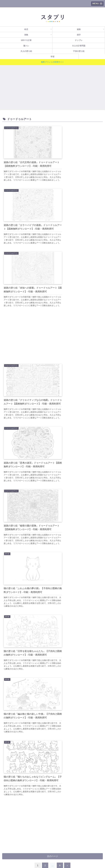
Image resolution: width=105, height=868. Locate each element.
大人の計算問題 (18, 851)
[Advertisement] (52, 87)
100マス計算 (52, 847)
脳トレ (18, 855)
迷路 (52, 843)
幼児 (18, 843)
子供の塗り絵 (87, 851)
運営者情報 (78, 859)
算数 (87, 843)
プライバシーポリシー (27, 859)
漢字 (18, 847)
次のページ (53, 538)
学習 (52, 855)
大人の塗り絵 (52, 851)
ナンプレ (87, 847)
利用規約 (87, 855)
